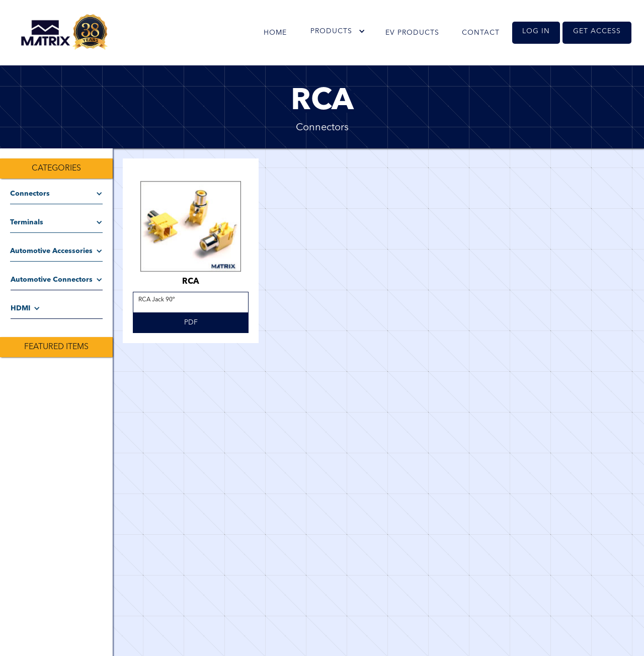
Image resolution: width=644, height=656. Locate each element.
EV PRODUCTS (412, 33)
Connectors (322, 128)
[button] (338, 31)
